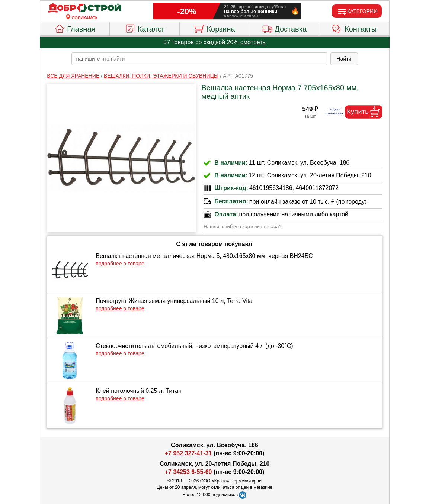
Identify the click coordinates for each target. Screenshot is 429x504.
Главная (75, 28)
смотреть (253, 42)
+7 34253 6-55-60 (188, 472)
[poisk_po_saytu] (199, 59)
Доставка (284, 28)
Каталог (145, 28)
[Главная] (85, 8)
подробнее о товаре (120, 264)
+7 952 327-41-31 (188, 453)
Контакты (354, 28)
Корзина (214, 28)
